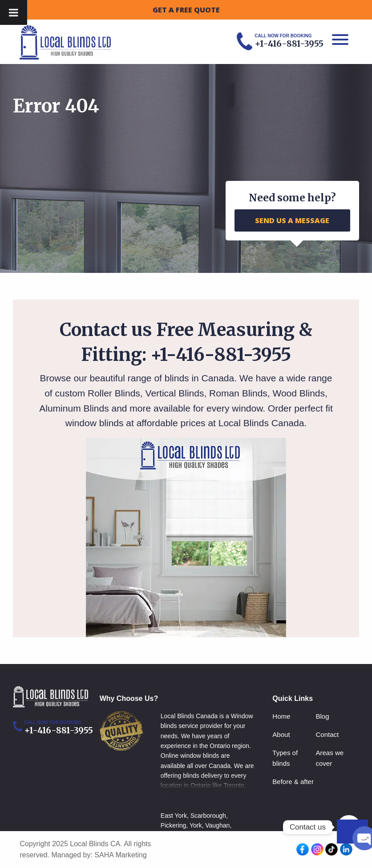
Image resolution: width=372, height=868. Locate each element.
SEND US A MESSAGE (292, 220)
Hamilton (193, 855)
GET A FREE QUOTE (186, 10)
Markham (214, 835)
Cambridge (224, 855)
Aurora (205, 845)
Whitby (226, 845)
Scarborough (208, 816)
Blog (323, 716)
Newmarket (176, 845)
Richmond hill (179, 835)
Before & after (293, 782)
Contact (328, 734)
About (281, 734)
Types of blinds (285, 758)
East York (174, 816)
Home (281, 716)
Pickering (174, 825)
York (196, 825)
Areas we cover (330, 758)
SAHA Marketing (120, 855)
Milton (169, 855)
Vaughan (217, 825)
